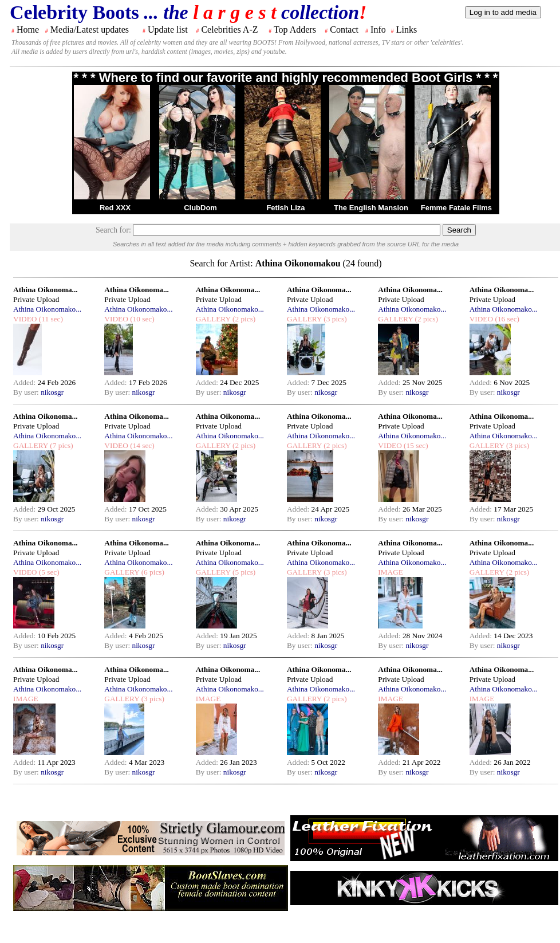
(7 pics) (61, 445)
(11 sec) (50, 319)
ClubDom (200, 208)
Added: (25, 382)
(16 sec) (506, 319)
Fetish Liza (285, 208)
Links (407, 30)
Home (28, 30)
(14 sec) (141, 445)
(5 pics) (243, 572)
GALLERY (213, 319)
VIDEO (25, 319)
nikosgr (52, 392)
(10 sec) (141, 319)
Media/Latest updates (90, 30)
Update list (168, 30)
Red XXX (115, 208)
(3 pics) (334, 319)
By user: (27, 392)
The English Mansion (371, 208)
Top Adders (295, 30)
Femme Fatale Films (456, 208)
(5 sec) (48, 572)
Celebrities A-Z (229, 30)
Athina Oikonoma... (46, 290)
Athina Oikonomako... (47, 309)
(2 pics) (243, 319)
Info (378, 30)
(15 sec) (415, 445)
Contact (344, 30)
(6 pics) (152, 572)
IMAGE (391, 572)
